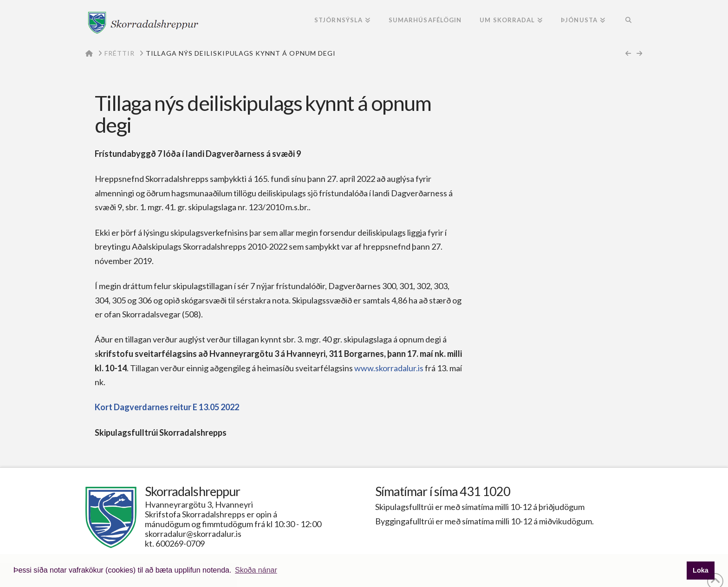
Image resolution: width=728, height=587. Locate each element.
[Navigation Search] (628, 21)
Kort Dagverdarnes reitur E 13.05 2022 (167, 407)
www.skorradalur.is (388, 368)
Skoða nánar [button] (256, 570)
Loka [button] (701, 570)
